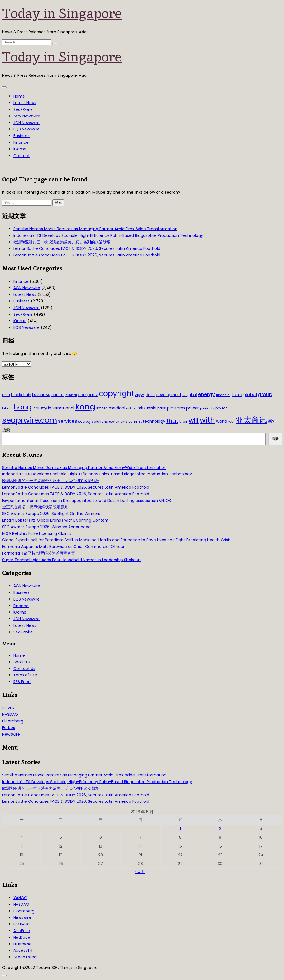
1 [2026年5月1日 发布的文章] (180, 828)
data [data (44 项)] (150, 395)
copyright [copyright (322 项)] (116, 393)
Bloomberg (13, 721)
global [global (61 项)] (250, 395)
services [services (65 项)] (68, 421)
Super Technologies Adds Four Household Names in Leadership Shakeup (71, 560)
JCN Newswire (26, 123)
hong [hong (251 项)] (23, 407)
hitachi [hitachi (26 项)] (7, 408)
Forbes (9, 728)
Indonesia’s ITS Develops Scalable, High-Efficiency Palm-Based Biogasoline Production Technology (108, 235)
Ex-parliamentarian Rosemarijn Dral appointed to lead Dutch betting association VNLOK (87, 501)
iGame (20, 149)
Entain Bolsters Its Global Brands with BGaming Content (55, 520)
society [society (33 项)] (84, 421)
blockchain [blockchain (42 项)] (21, 395)
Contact (21, 156)
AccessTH (23, 950)
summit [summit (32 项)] (135, 421)
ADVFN (8, 708)
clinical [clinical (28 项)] (71, 395)
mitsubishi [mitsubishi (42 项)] (147, 408)
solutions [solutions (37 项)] (100, 421)
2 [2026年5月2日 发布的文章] (220, 828)
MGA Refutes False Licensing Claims (37, 533)
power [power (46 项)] (192, 408)
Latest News (25, 103)
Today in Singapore (62, 13)
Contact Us (24, 669)
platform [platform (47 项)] (176, 408)
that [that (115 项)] (172, 421)
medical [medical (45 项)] (117, 408)
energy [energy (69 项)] (206, 394)
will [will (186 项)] (194, 420)
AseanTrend (25, 957)
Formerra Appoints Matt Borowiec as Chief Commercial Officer (63, 547)
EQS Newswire (26, 129)
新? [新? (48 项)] (271, 421)
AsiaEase (22, 931)
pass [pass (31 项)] (162, 408)
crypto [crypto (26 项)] (140, 395)
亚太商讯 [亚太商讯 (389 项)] (251, 420)
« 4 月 (140, 872)
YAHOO (20, 898)
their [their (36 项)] (183, 421)
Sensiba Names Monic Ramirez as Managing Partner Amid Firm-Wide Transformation (95, 229)
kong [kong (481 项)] (85, 406)
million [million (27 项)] (131, 408)
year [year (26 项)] (231, 422)
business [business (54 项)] (41, 395)
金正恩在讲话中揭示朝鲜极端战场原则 (35, 507)
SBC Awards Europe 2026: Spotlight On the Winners (51, 514)
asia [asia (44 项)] (6, 395)
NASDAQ (10, 714)
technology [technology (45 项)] (154, 421)
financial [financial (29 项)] (223, 395)
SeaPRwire (23, 109)
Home (19, 96)
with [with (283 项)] (207, 420)
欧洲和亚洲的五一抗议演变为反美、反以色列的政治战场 (62, 242)
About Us (22, 662)
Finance (21, 142)
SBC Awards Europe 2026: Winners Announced (46, 527)
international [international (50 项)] (61, 408)
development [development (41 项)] (169, 395)
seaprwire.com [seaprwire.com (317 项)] (30, 420)
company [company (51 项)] (88, 395)
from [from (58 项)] (237, 395)
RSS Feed (22, 682)
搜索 (6, 430)
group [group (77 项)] (265, 394)
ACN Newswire (27, 116)
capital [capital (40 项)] (58, 395)
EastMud (21, 924)
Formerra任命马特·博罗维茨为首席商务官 (39, 553)
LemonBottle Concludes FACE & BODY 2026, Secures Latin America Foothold (87, 248)
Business (21, 136)
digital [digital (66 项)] (190, 395)
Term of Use (25, 675)
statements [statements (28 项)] (118, 422)
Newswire (11, 734)
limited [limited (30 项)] (102, 408)
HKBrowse (22, 944)
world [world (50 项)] (222, 421)
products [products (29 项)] (207, 408)
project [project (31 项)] (221, 408)
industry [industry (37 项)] (40, 408)
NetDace (22, 937)
